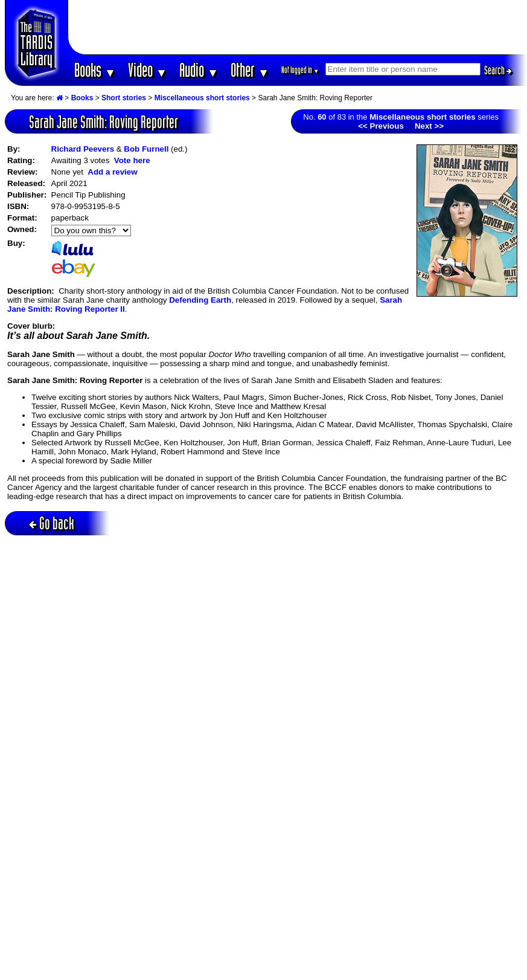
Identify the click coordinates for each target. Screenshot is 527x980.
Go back (52, 523)
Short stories (124, 98)
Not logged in (300, 70)
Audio (199, 70)
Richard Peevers (83, 149)
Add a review (112, 172)
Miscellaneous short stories (202, 98)
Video (148, 70)
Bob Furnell (146, 149)
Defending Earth (200, 300)
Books (95, 70)
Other (250, 70)
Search (498, 70)
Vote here (132, 160)
